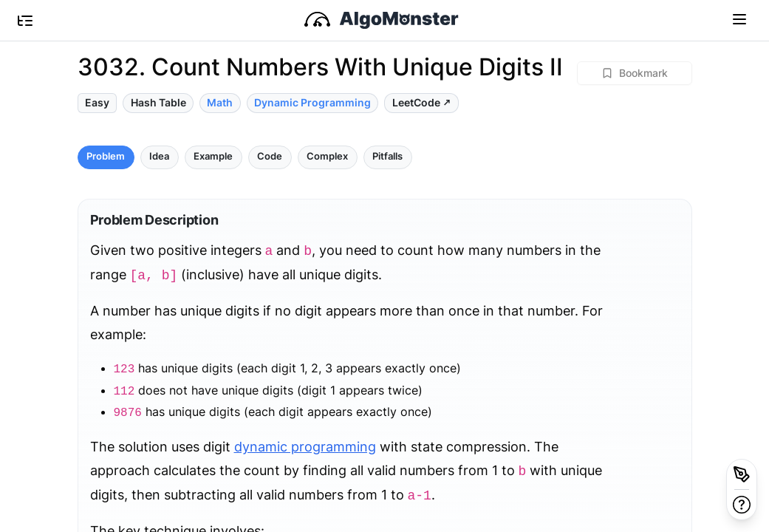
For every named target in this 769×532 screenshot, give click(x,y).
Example (213, 156)
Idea (159, 156)
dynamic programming (305, 447)
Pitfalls (387, 156)
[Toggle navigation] (739, 18)
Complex (327, 156)
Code (270, 156)
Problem (106, 156)
